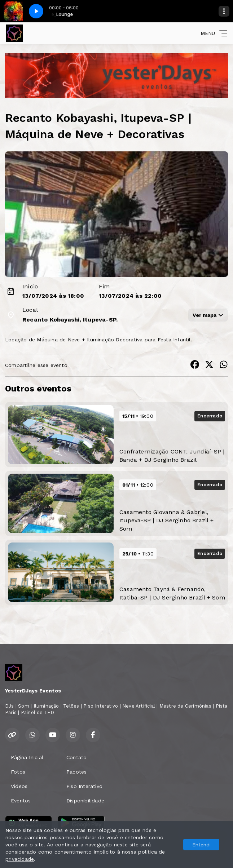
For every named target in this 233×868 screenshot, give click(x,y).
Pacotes (76, 772)
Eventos (21, 801)
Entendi (201, 845)
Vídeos (19, 786)
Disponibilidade (85, 801)
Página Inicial (27, 757)
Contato (76, 757)
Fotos (18, 772)
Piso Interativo (84, 786)
